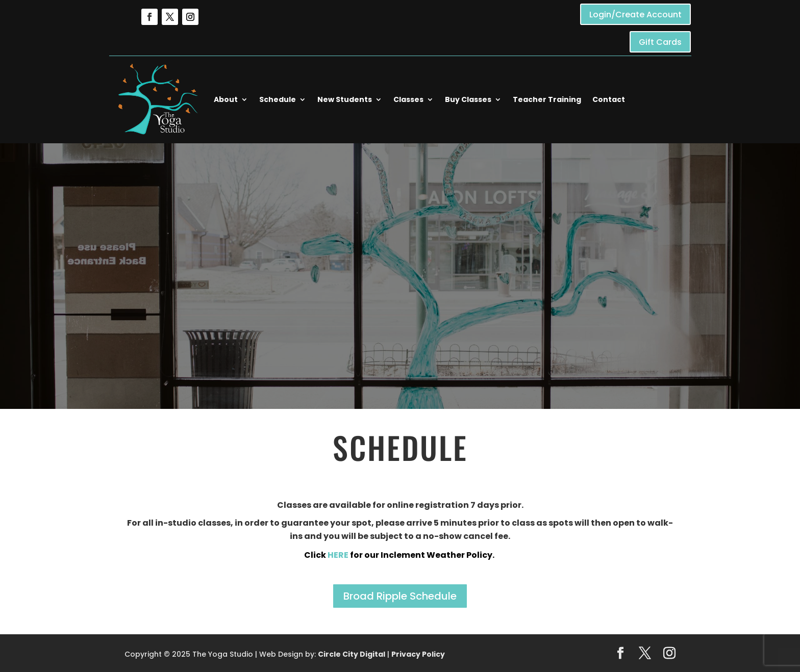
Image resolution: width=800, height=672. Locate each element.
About (226, 99)
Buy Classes (468, 99)
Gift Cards (660, 42)
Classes (408, 99)
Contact (609, 99)
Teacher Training (547, 99)
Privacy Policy (418, 654)
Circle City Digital (352, 654)
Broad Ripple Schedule (400, 596)
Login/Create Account (635, 15)
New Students (345, 99)
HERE (339, 555)
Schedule (278, 99)
